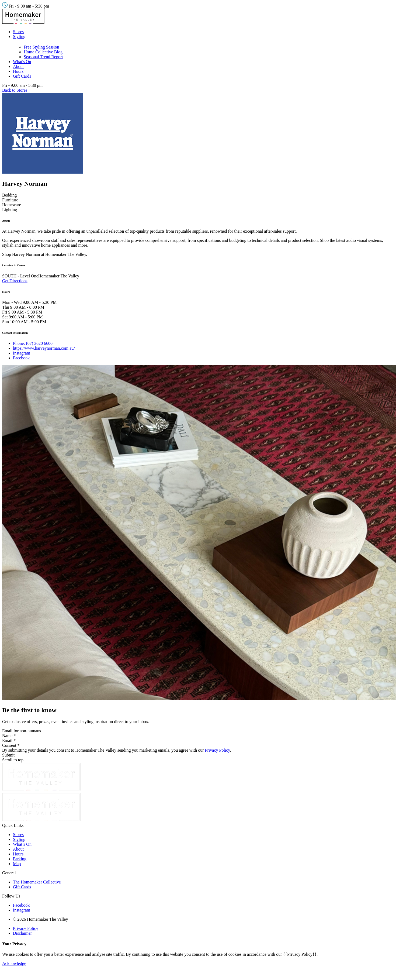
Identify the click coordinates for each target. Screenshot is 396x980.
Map (17, 864)
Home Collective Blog (43, 52)
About (18, 66)
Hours (18, 71)
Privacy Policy (218, 750)
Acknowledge (14, 963)
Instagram (22, 353)
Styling (19, 37)
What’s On (22, 844)
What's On (22, 62)
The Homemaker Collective (37, 882)
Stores (18, 32)
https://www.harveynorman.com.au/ (44, 348)
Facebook (21, 358)
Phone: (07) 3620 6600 (33, 343)
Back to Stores (15, 90)
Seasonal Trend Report (43, 57)
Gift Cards (22, 76)
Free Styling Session (41, 47)
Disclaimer (22, 933)
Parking (20, 859)
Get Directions (15, 281)
